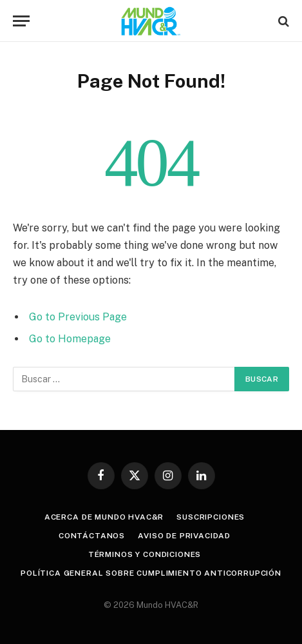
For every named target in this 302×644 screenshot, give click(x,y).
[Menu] (21, 21)
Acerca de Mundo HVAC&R (104, 517)
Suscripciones (211, 517)
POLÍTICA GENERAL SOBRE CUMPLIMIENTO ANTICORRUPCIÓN (151, 573)
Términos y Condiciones (145, 554)
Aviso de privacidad (184, 536)
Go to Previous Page (78, 317)
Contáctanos (92, 536)
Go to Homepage (70, 339)
